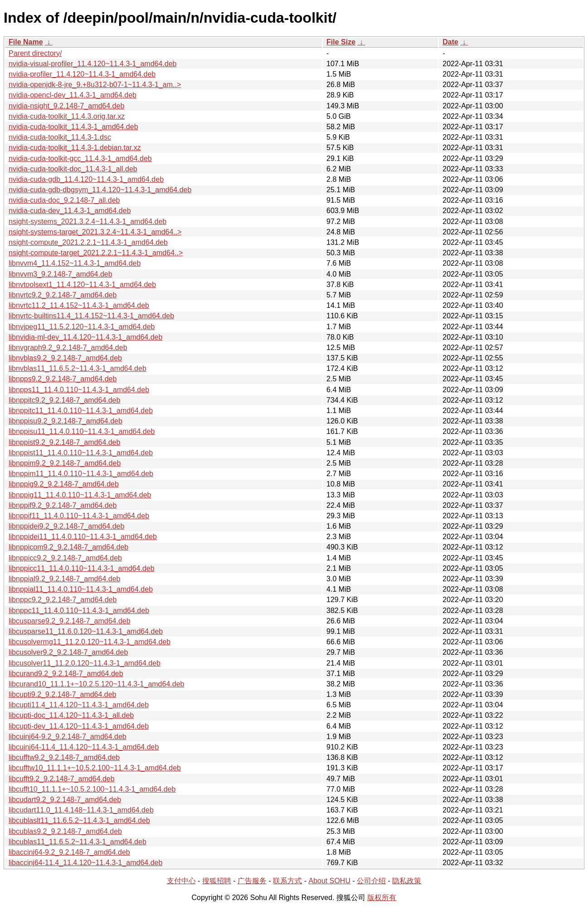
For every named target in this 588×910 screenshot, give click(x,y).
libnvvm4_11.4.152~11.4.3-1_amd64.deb (75, 263)
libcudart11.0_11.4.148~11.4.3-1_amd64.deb (81, 810)
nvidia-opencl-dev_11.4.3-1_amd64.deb (73, 95)
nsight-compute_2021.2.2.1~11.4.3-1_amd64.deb (88, 242)
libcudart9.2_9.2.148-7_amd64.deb (65, 800)
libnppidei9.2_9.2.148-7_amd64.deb (66, 526)
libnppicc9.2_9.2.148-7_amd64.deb (65, 558)
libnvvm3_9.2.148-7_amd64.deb (61, 274)
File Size (341, 42)
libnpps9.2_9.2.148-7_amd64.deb (63, 379)
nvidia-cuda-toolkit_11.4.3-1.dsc (60, 137)
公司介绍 (371, 881)
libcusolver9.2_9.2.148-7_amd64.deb (68, 652)
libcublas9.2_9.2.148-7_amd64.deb (65, 831)
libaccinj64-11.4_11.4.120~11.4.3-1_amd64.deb (85, 863)
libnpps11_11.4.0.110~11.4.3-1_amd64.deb (79, 390)
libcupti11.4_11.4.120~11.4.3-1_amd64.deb (79, 705)
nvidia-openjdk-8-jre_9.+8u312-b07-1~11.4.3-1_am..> (95, 85)
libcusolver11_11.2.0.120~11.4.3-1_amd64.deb (85, 663)
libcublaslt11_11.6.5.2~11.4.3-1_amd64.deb (79, 820)
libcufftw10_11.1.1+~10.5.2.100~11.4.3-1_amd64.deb (95, 768)
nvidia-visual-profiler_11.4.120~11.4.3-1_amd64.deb (92, 64)
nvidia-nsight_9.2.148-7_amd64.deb (66, 106)
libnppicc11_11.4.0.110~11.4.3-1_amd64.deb (82, 568)
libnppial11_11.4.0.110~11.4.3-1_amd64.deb (81, 589)
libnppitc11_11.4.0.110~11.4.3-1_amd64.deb (81, 411)
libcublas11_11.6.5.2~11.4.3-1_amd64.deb (78, 842)
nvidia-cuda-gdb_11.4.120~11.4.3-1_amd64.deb (86, 179)
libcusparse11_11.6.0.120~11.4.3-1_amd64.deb (86, 631)
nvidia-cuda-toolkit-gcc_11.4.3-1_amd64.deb (80, 158)
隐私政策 (407, 881)
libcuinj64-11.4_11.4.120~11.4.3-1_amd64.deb (84, 747)
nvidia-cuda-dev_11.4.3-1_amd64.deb (70, 211)
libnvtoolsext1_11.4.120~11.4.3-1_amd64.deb (82, 285)
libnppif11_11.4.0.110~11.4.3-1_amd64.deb (79, 516)
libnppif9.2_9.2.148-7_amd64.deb (63, 505)
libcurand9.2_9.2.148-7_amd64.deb (66, 674)
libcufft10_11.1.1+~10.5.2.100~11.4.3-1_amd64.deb (92, 789)
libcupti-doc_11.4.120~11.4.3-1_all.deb (71, 715)
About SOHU (329, 881)
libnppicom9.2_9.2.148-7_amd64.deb (68, 547)
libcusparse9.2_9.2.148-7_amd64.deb (70, 621)
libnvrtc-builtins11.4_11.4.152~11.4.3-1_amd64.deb (91, 316)
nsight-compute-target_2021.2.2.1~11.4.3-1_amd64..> (96, 253)
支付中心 (181, 881)
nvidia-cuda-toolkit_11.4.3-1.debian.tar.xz (75, 148)
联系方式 (287, 881)
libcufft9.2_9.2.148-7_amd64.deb (62, 779)
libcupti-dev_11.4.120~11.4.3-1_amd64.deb (79, 726)
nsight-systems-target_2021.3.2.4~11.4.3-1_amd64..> (95, 232)
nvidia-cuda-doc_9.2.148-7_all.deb (64, 200)
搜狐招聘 (217, 881)
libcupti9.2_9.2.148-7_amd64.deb (63, 694)
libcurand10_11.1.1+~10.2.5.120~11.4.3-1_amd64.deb (96, 684)
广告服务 (252, 881)
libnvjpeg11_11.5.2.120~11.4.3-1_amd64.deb (82, 327)
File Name (26, 42)
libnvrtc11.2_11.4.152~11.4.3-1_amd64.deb (79, 305)
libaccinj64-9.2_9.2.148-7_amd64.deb (69, 852)
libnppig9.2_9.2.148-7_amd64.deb (64, 484)
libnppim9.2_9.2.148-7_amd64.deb (65, 463)
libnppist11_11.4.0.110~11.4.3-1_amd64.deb (81, 453)
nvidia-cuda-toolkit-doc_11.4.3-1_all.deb (73, 169)
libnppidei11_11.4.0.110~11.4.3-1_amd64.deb (83, 537)
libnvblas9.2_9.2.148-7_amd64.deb (65, 358)
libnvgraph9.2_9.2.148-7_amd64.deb (68, 348)
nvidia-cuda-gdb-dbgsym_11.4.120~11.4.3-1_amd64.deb (100, 190)
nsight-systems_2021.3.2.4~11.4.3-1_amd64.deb (87, 221)
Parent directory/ (35, 53)
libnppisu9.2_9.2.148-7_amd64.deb (66, 421)
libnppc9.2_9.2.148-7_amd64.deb (63, 600)
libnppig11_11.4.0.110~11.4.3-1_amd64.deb (80, 495)
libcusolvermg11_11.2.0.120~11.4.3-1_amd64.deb (90, 642)
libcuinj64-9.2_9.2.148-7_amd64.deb (68, 737)
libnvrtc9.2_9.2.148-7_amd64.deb (63, 295)
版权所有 (382, 898)
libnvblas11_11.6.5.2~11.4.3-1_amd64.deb (78, 368)
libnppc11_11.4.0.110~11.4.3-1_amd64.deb (79, 611)
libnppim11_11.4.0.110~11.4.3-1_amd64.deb (81, 474)
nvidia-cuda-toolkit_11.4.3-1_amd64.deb (73, 127)
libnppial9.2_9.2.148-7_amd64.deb (64, 579)
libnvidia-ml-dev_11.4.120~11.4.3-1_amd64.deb (85, 337)
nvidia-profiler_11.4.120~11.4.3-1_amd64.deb (82, 74)
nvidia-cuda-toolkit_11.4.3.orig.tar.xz (67, 116)
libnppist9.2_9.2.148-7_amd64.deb (64, 442)
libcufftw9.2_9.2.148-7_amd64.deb (64, 757)
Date (450, 42)
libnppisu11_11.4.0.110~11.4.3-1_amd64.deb (82, 431)
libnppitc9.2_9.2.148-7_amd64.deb (64, 400)
